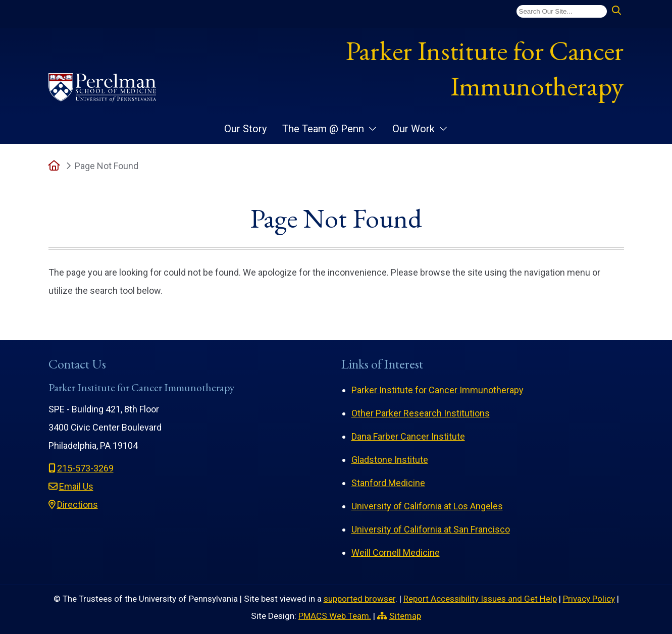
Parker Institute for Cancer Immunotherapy (485, 68)
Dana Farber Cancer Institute (408, 436)
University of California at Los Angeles (427, 506)
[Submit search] (616, 11)
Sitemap (405, 616)
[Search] (562, 11)
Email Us (76, 486)
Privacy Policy (589, 599)
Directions (77, 505)
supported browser (359, 599)
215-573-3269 (85, 468)
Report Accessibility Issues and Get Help (480, 599)
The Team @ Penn (323, 129)
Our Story (246, 129)
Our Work (413, 129)
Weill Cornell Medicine (396, 552)
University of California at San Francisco (431, 529)
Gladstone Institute (390, 460)
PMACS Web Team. (335, 616)
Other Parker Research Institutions (421, 413)
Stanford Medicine (388, 483)
